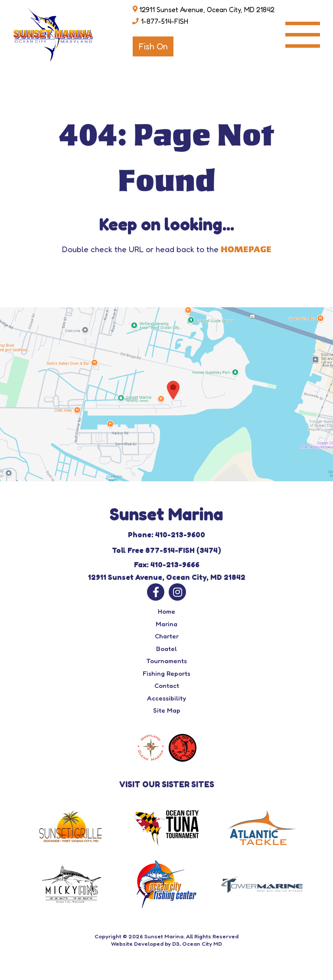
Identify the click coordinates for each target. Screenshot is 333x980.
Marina (166, 624)
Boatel (166, 649)
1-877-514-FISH (165, 21)
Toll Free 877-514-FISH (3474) (166, 550)
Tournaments (166, 661)
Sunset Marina (164, 936)
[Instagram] (177, 592)
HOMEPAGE (246, 250)
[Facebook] (156, 592)
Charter (167, 636)
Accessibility (166, 698)
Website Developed (137, 944)
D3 (176, 944)
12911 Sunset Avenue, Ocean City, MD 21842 (207, 10)
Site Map (167, 710)
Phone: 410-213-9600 (166, 534)
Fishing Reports (166, 673)
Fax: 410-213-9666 (167, 564)
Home (166, 611)
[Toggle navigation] (303, 35)
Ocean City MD (202, 944)
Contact (167, 686)
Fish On (153, 46)
